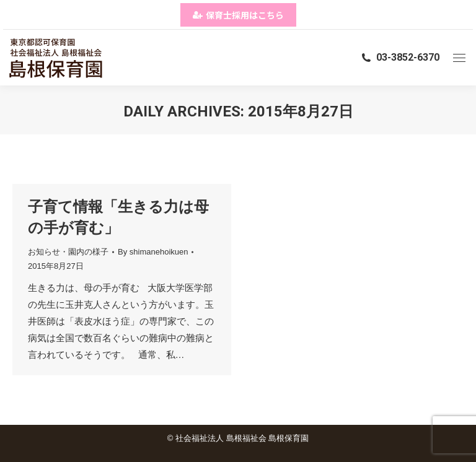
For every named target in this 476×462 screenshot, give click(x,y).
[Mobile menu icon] (459, 58)
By (153, 252)
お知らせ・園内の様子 (68, 252)
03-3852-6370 (400, 57)
